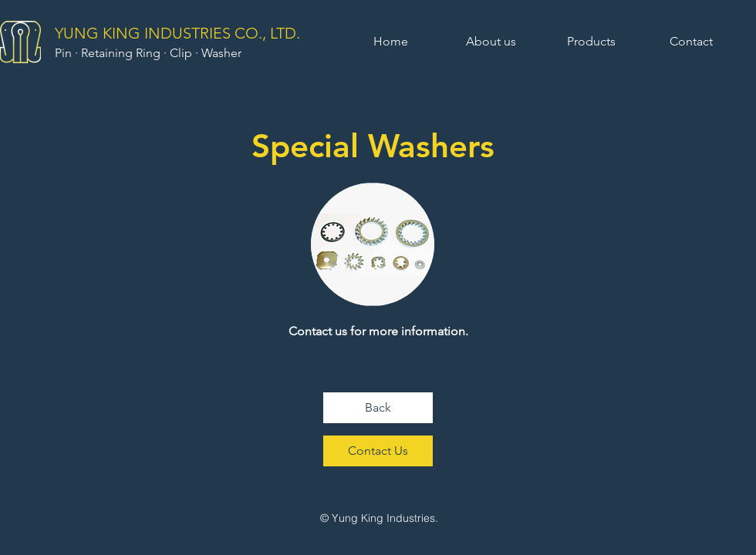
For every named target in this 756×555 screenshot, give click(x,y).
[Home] (390, 42)
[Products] (591, 42)
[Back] (378, 408)
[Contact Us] (378, 451)
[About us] (491, 42)
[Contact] (691, 42)
